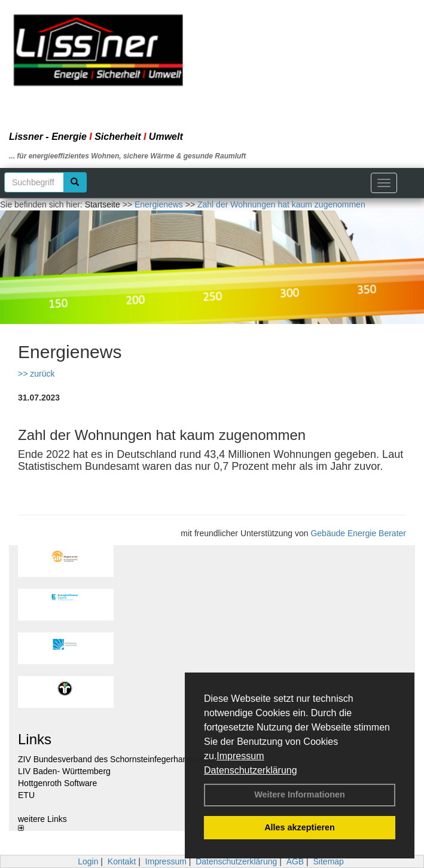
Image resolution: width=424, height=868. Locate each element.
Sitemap (329, 861)
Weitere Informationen (300, 794)
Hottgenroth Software (57, 783)
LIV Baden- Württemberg (64, 771)
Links (35, 739)
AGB (295, 861)
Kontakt (122, 861)
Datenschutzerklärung (251, 770)
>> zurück (36, 374)
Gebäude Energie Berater (358, 533)
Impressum (240, 756)
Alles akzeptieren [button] (300, 827)
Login (88, 861)
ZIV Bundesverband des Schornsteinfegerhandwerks (116, 759)
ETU (26, 795)
